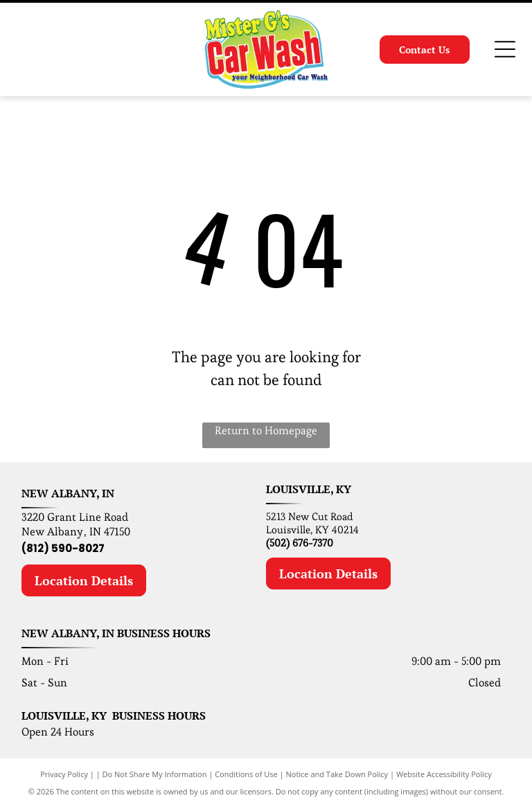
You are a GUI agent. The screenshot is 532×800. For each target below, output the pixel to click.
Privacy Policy (64, 774)
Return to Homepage (266, 430)
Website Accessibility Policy (444, 774)
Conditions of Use (246, 774)
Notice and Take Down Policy (337, 774)
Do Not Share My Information (155, 774)
